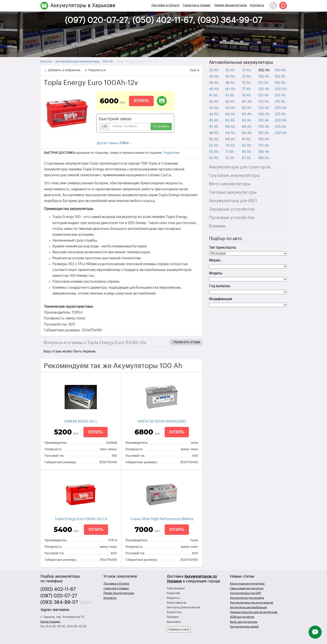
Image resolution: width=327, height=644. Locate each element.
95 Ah (247, 152)
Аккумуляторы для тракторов (240, 167)
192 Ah (280, 77)
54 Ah (214, 158)
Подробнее (171, 153)
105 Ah (264, 77)
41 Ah (213, 95)
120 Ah (264, 89)
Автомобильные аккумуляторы (241, 62)
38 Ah (214, 83)
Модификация (220, 299)
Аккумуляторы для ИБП (233, 201)
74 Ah (246, 77)
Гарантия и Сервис (197, 5)
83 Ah (247, 114)
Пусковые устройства (232, 218)
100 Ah (264, 70)
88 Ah (247, 127)
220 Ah (281, 108)
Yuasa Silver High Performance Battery (162, 519)
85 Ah (247, 120)
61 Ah (230, 95)
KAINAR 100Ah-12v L (81, 421)
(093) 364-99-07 (59, 602)
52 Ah (214, 146)
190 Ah (280, 70)
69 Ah (230, 139)
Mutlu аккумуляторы (244, 622)
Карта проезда (50, 622)
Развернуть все (179, 629)
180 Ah (264, 152)
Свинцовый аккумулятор (247, 588)
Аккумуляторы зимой (244, 627)
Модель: (216, 273)
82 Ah (247, 108)
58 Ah (230, 83)
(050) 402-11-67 (58, 589)
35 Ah (214, 70)
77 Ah (246, 89)
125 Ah (264, 95)
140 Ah (264, 114)
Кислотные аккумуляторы (247, 584)
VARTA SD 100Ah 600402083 (162, 421)
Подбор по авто (226, 239)
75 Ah (246, 83)
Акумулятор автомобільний (248, 607)
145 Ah (264, 120)
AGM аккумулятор (242, 617)
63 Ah (230, 108)
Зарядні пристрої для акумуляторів (254, 612)
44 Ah (214, 114)
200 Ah (281, 89)
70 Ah (230, 146)
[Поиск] (273, 6)
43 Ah (214, 108)
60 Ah (230, 89)
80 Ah (247, 102)
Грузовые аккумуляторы (234, 176)
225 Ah (280, 114)
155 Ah (264, 133)
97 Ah (246, 158)
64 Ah (230, 114)
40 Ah (214, 89)
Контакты (257, 5)
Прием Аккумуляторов (230, 5)
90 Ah (247, 133)
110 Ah (263, 83)
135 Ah (264, 108)
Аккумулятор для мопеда (247, 598)
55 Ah (230, 70)
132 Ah (264, 102)
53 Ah (214, 152)
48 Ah (214, 133)
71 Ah (230, 152)
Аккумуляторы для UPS (246, 593)
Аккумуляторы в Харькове (83, 5)
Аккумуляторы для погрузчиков (251, 603)
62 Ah (230, 102)
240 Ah (281, 133)
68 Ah (230, 133)
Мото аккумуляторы (230, 184)
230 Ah (281, 120)
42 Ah (214, 102)
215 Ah (280, 102)
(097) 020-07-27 (59, 596)
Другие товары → (115, 143)
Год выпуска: (220, 286)
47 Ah (214, 127)
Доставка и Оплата (165, 5)
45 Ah (214, 120)
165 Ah (264, 139)
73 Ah (246, 70)
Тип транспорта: (223, 248)
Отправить (161, 127)
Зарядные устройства (232, 209)
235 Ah (280, 127)
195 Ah (280, 83)
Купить (141, 101)
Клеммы (217, 226)
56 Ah (230, 77)
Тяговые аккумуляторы (233, 192)
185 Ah (264, 158)
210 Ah (280, 95)
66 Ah (230, 127)
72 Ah (230, 158)
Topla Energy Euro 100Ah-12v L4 (81, 519)
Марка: (215, 260)
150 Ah (264, 127)
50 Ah (214, 139)
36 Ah (214, 77)
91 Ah (246, 139)
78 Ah (246, 95)
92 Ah (247, 146)
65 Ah (230, 120)
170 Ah (264, 146)
